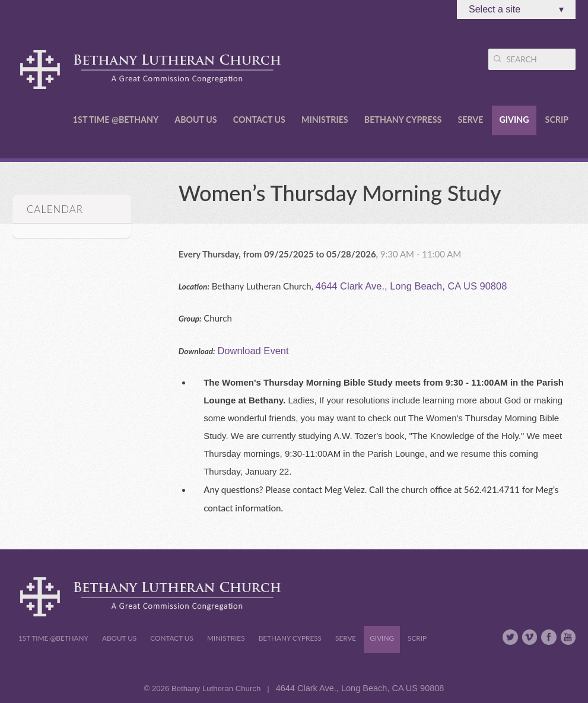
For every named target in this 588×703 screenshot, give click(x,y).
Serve (470, 120)
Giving (514, 120)
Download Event (253, 351)
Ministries (325, 120)
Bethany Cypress (403, 120)
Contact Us (259, 120)
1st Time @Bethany (116, 120)
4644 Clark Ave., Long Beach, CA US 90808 (411, 286)
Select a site (516, 9)
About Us (196, 120)
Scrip (557, 120)
